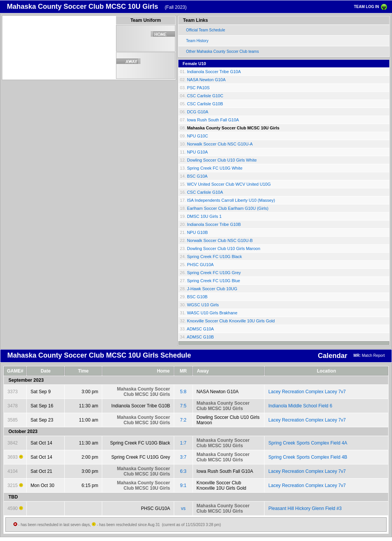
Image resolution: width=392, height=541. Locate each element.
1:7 (183, 443)
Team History (197, 41)
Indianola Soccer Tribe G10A (214, 72)
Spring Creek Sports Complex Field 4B (308, 457)
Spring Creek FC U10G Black (214, 257)
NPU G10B (197, 232)
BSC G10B (197, 297)
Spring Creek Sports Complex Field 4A (308, 443)
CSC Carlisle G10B (205, 104)
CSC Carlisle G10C (205, 96)
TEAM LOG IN (366, 7)
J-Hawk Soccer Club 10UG (212, 289)
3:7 (183, 457)
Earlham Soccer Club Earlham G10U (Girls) (228, 208)
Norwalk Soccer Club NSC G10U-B (220, 240)
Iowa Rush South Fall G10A (213, 120)
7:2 (183, 420)
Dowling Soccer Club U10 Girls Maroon (223, 248)
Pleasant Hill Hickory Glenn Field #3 (305, 508)
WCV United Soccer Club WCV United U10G (229, 184)
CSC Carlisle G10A (205, 192)
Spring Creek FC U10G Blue (213, 281)
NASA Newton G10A (206, 80)
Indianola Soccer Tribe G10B (214, 224)
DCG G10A (198, 112)
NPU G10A (197, 152)
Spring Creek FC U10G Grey (214, 273)
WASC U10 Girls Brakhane (212, 313)
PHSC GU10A (200, 265)
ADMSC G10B (200, 337)
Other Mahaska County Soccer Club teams (222, 51)
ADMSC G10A (200, 329)
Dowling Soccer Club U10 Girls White (222, 160)
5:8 (183, 392)
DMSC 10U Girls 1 (204, 216)
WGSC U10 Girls (203, 305)
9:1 (183, 485)
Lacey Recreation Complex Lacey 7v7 (307, 392)
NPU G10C (197, 136)
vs (183, 508)
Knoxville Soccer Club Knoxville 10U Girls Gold (231, 321)
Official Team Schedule (206, 30)
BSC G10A (197, 176)
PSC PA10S (198, 88)
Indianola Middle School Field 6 (300, 406)
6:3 (183, 471)
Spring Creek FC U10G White (215, 168)
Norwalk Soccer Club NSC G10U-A (220, 144)
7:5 (183, 406)
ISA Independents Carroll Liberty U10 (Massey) (231, 200)
